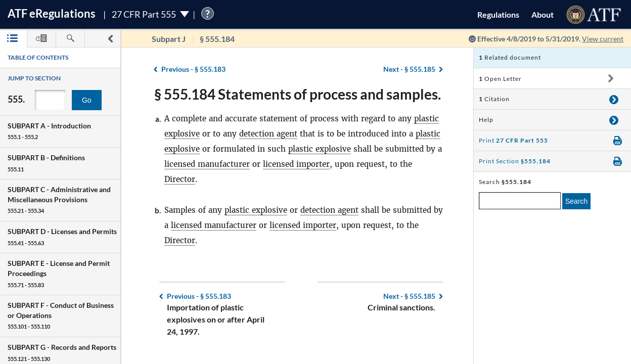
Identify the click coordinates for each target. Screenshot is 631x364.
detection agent (268, 134)
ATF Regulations (52, 13)
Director (180, 179)
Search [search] (576, 201)
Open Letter (500, 79)
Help (486, 120)
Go (87, 100)
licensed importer (296, 164)
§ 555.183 (193, 69)
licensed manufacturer (207, 164)
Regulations (498, 14)
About (543, 14)
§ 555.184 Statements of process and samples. (298, 94)
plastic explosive (320, 149)
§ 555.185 (409, 69)
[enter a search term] (520, 201)
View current (603, 39)
